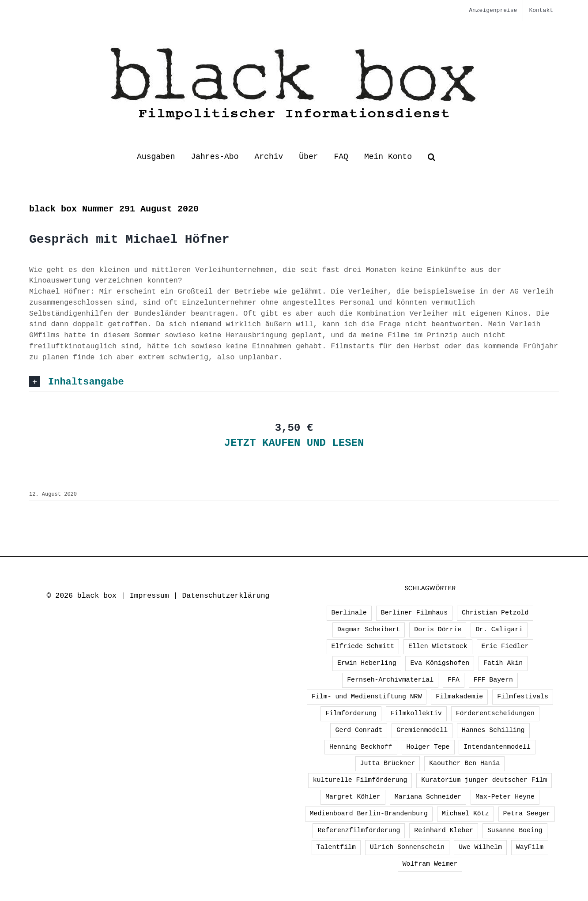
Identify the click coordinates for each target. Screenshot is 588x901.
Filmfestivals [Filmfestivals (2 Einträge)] (523, 697)
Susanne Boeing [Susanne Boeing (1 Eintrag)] (515, 830)
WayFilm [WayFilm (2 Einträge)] (530, 847)
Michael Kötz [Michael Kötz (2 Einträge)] (465, 814)
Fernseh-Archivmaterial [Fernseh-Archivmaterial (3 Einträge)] (390, 680)
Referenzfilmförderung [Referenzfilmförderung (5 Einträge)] (359, 830)
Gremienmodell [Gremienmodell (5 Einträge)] (422, 730)
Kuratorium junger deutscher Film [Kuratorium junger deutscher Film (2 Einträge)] (484, 780)
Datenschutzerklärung (226, 596)
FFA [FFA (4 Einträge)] (454, 680)
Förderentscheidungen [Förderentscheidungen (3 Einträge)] (495, 713)
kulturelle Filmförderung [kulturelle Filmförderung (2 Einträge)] (360, 780)
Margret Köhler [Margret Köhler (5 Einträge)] (353, 797)
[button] (432, 157)
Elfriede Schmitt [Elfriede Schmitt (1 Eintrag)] (363, 646)
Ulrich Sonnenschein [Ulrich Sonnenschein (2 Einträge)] (407, 847)
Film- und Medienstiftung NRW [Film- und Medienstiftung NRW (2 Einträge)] (367, 697)
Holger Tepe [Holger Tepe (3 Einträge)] (428, 747)
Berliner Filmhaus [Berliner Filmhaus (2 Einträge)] (414, 613)
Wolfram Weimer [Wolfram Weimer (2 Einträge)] (430, 864)
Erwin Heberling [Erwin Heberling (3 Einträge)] (367, 663)
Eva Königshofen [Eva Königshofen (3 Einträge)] (440, 663)
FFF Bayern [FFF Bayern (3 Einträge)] (493, 680)
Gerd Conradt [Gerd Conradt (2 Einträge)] (359, 730)
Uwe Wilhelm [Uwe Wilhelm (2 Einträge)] (480, 847)
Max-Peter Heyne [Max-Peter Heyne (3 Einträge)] (505, 797)
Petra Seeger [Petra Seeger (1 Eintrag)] (527, 814)
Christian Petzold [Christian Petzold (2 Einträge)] (495, 613)
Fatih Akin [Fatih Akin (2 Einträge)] (503, 663)
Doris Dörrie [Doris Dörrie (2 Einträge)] (438, 630)
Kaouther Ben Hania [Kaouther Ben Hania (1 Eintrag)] (464, 763)
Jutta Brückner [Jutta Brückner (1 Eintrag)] (388, 763)
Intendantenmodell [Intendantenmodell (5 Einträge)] (497, 747)
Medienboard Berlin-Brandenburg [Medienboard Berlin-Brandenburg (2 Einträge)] (369, 814)
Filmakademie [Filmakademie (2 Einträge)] (459, 697)
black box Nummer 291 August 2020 (114, 209)
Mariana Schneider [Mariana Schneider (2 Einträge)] (428, 797)
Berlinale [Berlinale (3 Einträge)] (349, 613)
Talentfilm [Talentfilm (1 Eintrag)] (336, 847)
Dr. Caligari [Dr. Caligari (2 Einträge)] (499, 630)
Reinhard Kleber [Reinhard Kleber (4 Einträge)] (444, 830)
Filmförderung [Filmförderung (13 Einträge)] (351, 713)
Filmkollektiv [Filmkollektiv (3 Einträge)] (416, 713)
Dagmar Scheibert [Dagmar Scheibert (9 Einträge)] (369, 630)
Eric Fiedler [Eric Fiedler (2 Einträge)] (505, 646)
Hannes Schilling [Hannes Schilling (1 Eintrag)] (493, 730)
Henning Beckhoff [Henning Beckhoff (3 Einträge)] (361, 747)
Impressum (149, 596)
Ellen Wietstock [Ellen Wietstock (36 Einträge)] (438, 646)
